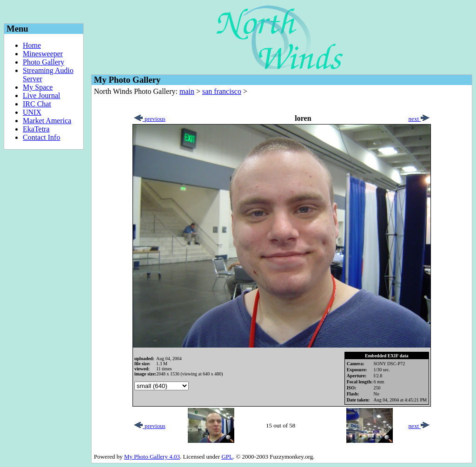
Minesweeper (43, 54)
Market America (47, 121)
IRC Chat (37, 104)
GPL (227, 457)
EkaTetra (36, 129)
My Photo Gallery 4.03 (152, 457)
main (187, 91)
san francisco (222, 91)
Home (32, 45)
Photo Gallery (43, 62)
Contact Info (41, 137)
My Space (38, 87)
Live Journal (41, 95)
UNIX (32, 112)
